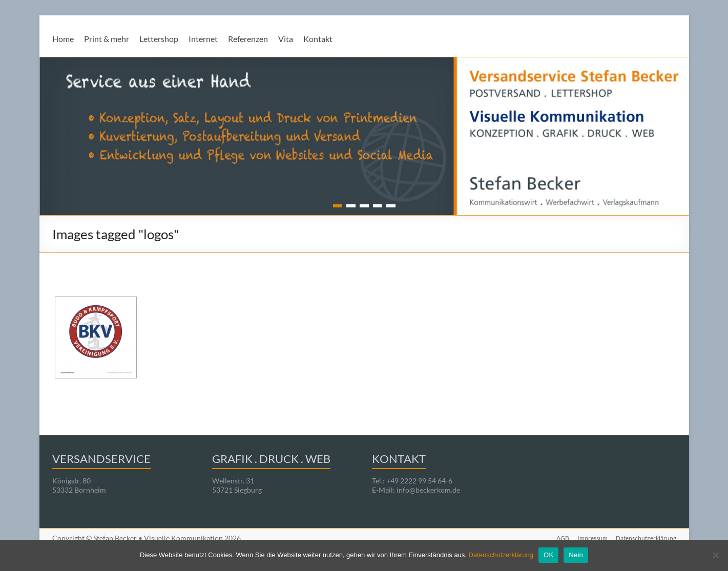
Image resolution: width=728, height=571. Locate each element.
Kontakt (318, 39)
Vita (286, 39)
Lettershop (159, 39)
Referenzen (248, 39)
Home (63, 39)
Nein (576, 555)
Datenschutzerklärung (501, 555)
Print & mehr (107, 39)
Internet (203, 39)
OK (548, 555)
